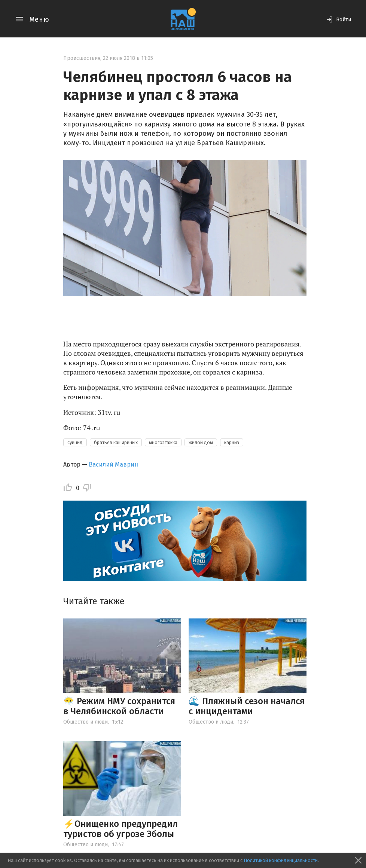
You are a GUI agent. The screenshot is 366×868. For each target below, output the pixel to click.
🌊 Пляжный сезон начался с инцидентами (247, 706)
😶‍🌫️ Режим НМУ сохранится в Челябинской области (119, 706)
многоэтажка (163, 442)
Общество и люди (86, 722)
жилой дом (201, 442)
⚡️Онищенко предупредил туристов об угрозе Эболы (121, 829)
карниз (232, 442)
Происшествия (82, 58)
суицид (75, 442)
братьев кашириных (116, 442)
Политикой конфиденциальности (281, 860)
